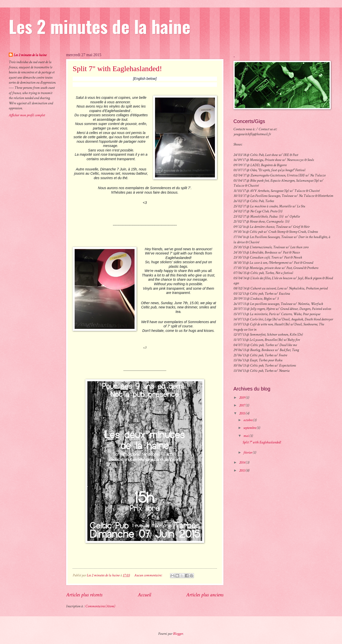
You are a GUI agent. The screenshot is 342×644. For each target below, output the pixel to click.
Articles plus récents (84, 595)
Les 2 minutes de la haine (100, 26)
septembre (250, 428)
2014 (243, 462)
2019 (243, 398)
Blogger (178, 634)
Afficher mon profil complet (27, 115)
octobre (248, 420)
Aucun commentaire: (149, 575)
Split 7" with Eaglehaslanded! (117, 68)
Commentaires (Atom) (100, 606)
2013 (243, 470)
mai (247, 436)
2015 (243, 413)
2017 (243, 405)
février (248, 452)
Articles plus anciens (205, 595)
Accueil (144, 595)
